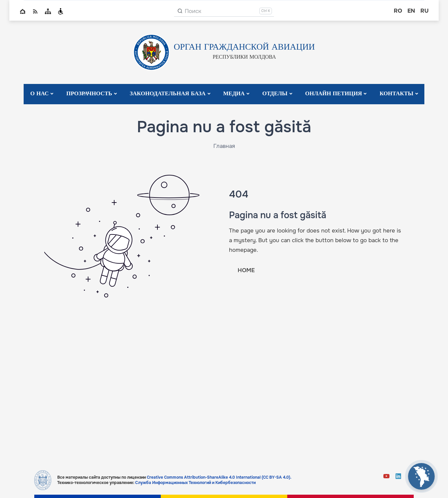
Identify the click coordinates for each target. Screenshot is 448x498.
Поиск (193, 11)
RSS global (35, 11)
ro (398, 11)
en (411, 11)
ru (425, 11)
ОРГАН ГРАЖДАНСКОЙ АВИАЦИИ (244, 47)
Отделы (275, 94)
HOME (246, 270)
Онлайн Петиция (334, 94)
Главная (224, 146)
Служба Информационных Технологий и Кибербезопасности (195, 483)
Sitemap (48, 11)
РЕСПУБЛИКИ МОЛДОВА (244, 57)
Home (23, 11)
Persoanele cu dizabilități (61, 11)
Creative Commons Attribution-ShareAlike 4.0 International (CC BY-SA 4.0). (219, 477)
